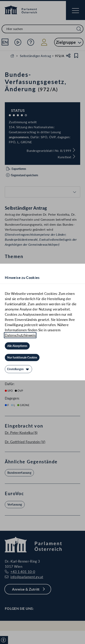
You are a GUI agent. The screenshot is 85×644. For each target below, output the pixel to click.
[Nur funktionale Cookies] (22, 358)
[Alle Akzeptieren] (17, 346)
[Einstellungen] (18, 369)
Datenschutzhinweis (20, 335)
